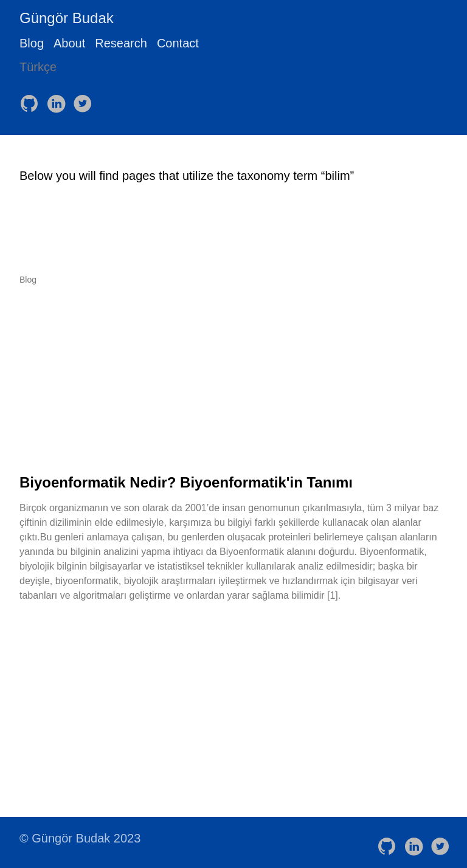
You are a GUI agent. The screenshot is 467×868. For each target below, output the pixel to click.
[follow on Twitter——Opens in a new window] (85, 100)
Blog (32, 43)
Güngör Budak (67, 18)
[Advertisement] (233, 379)
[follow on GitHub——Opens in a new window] (32, 100)
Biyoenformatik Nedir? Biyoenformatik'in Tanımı (186, 482)
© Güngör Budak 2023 (80, 838)
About (69, 43)
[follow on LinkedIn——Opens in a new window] (58, 100)
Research (121, 43)
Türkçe (38, 67)
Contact (178, 43)
